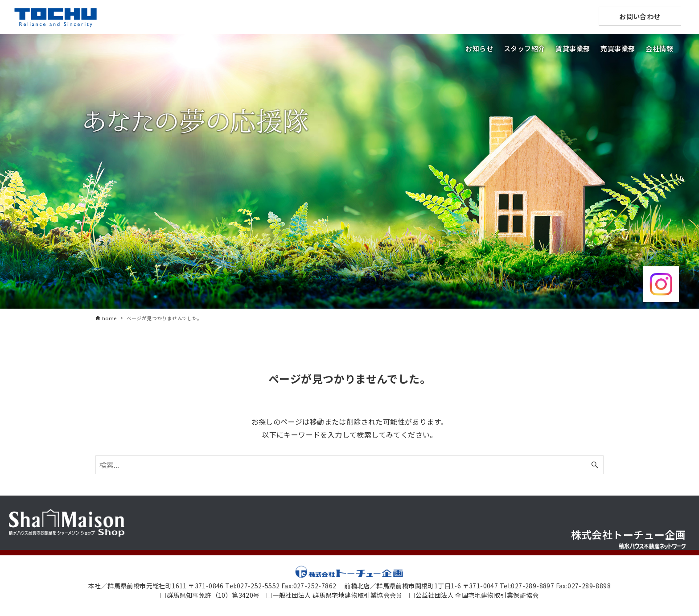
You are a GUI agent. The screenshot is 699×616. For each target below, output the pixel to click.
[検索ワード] (349, 465)
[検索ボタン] (595, 465)
